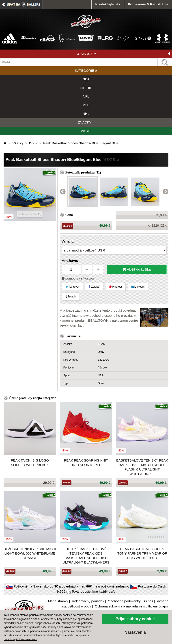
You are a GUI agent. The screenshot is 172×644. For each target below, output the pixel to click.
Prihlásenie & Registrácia (148, 4)
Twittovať (72, 287)
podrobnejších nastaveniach (20, 639)
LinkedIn (138, 287)
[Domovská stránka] (6, 143)
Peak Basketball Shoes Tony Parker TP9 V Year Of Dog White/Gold (142, 553)
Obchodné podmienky (124, 601)
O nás (149, 601)
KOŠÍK (123, 54)
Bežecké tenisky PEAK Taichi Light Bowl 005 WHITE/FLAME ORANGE (30, 553)
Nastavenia (135, 632)
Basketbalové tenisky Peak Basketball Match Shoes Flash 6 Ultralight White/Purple (142, 467)
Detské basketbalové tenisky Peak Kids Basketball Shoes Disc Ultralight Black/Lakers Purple (86, 556)
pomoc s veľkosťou (78, 278)
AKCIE (86, 131)
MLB (86, 105)
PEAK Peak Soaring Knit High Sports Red (86, 463)
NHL (86, 114)
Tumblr (71, 297)
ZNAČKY (86, 122)
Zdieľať (94, 287)
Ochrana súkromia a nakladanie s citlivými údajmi (131, 606)
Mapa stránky (58, 601)
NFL (86, 96)
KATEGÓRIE (86, 70)
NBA (86, 79)
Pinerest (115, 287)
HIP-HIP (86, 88)
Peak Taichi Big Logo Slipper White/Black (30, 463)
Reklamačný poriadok (88, 601)
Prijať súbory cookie (135, 619)
